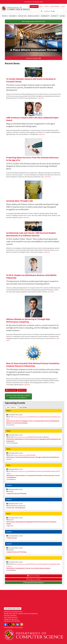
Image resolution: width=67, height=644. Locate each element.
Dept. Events (12, 407)
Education (22, 16)
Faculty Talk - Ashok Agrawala (16, 508)
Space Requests (55, 6)
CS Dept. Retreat (12, 538)
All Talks (23, 407)
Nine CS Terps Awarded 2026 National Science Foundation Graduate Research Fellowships (33, 365)
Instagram (14, 624)
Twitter (9, 624)
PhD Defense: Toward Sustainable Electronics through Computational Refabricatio (33, 457)
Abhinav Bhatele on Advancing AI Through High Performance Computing (28, 320)
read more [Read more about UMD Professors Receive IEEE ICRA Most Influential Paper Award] (42, 134)
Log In (63, 6)
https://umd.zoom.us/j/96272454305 (25, 455)
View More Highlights (33, 58)
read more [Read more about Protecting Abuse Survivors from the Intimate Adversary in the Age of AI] (48, 177)
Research (13, 16)
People (5, 16)
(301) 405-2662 (15, 621)
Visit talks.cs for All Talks (33, 579)
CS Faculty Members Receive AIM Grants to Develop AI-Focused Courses (31, 80)
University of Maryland (34, 2)
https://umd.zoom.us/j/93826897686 (25, 437)
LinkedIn (18, 624)
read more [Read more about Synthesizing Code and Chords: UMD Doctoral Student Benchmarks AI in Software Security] (47, 252)
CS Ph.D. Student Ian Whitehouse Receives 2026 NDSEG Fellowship (31, 276)
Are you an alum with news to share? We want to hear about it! (18, 396)
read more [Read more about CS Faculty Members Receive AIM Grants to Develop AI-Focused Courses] (41, 98)
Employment (34, 6)
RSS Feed (22, 390)
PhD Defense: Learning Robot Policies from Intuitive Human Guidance (28, 568)
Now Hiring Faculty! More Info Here (34, 21)
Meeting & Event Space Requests (33, 583)
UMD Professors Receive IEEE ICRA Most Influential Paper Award (32, 119)
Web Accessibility (9, 627)
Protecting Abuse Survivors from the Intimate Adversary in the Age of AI (32, 159)
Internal (46, 6)
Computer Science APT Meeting (16, 493)
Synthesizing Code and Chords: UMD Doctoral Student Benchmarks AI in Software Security (31, 234)
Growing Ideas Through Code (20, 201)
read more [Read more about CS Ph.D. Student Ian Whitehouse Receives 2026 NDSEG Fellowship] (51, 292)
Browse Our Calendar (33, 576)
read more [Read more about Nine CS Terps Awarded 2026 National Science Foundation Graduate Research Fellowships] (27, 385)
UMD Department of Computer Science (16, 8)
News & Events (34, 16)
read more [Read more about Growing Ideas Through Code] (26, 217)
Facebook (5, 624)
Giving (62, 16)
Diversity (55, 16)
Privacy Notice (19, 627)
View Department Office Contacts (13, 609)
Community (45, 16)
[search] (51, 11)
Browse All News (11, 390)
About (41, 6)
